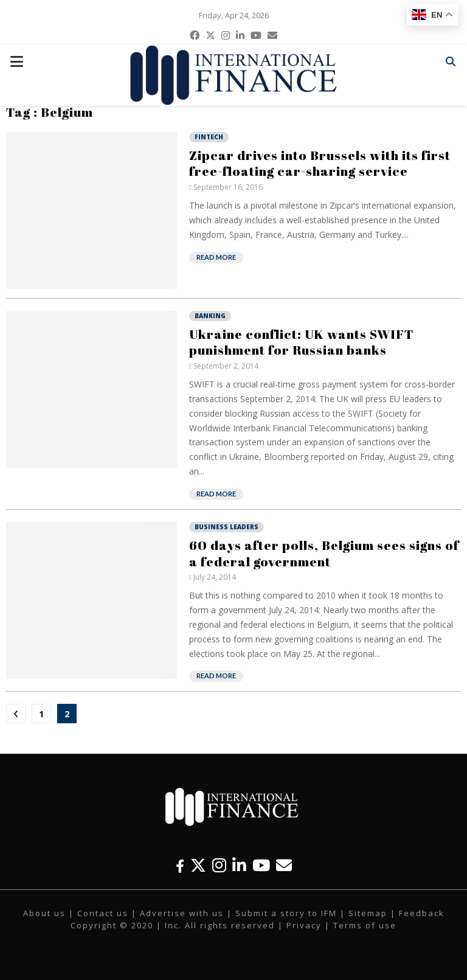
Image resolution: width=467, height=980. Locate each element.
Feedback (422, 913)
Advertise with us (182, 913)
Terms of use (365, 925)
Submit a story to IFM (286, 913)
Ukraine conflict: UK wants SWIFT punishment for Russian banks (301, 342)
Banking (210, 316)
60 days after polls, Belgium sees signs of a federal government (324, 553)
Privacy (304, 925)
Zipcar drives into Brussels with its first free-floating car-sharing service (320, 163)
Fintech (209, 137)
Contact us (103, 913)
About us (44, 913)
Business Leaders (227, 527)
